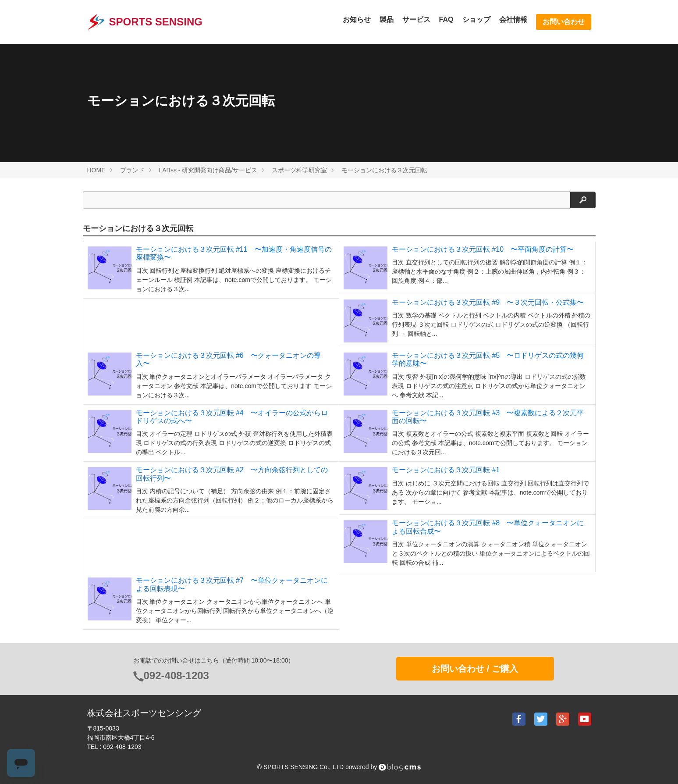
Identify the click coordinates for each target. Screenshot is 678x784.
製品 (387, 20)
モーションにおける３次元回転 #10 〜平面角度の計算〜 (483, 249)
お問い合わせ (564, 22)
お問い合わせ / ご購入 (475, 669)
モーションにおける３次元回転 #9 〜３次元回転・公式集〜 (488, 302)
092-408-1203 (176, 675)
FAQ (446, 20)
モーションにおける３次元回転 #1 (446, 470)
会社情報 (513, 20)
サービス (416, 20)
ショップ (476, 20)
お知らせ (357, 20)
